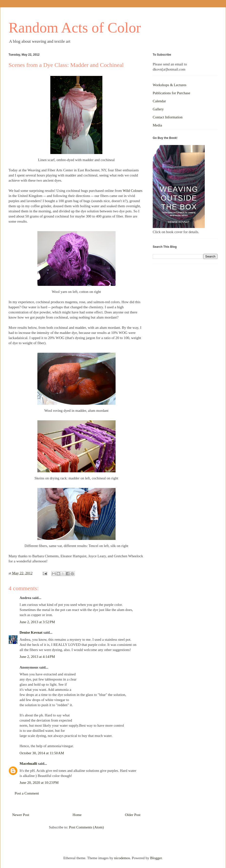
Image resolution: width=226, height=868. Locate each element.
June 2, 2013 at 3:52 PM (37, 622)
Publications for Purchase (171, 93)
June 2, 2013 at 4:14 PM (37, 657)
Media (157, 125)
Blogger (156, 858)
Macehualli (28, 764)
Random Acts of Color (75, 28)
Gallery (158, 109)
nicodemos (122, 858)
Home (77, 815)
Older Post (133, 815)
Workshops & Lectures (170, 85)
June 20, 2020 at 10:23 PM (39, 783)
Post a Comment (27, 793)
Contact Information (168, 117)
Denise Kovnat (31, 632)
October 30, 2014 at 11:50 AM (42, 753)
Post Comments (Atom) (86, 827)
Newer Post (21, 815)
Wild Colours (133, 191)
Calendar (159, 101)
